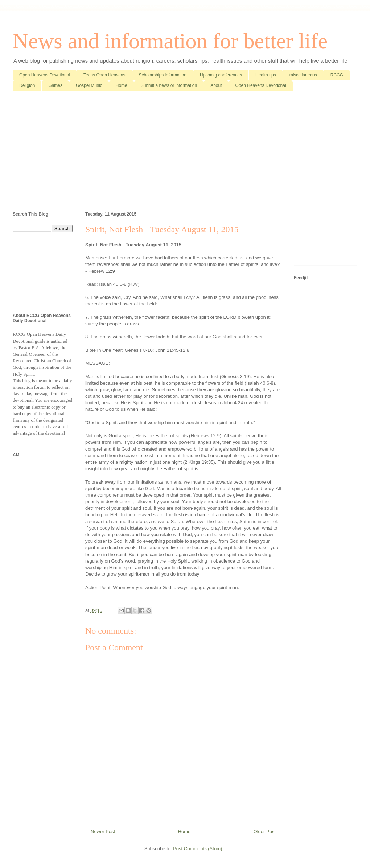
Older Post (265, 832)
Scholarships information (163, 75)
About (216, 85)
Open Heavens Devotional (45, 75)
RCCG (337, 75)
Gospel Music (89, 85)
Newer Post (103, 832)
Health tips (266, 75)
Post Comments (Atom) (198, 849)
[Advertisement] (185, 153)
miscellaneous (303, 75)
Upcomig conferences (221, 75)
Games (55, 85)
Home (122, 85)
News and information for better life (170, 41)
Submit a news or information (169, 85)
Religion (27, 85)
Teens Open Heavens (104, 75)
